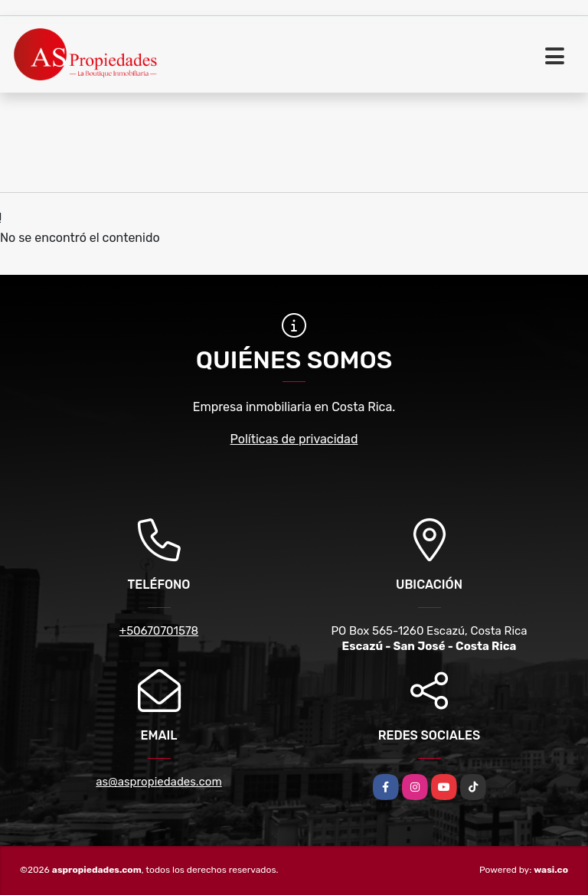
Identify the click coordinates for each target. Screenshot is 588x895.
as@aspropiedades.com (158, 782)
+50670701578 (159, 631)
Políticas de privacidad (294, 439)
